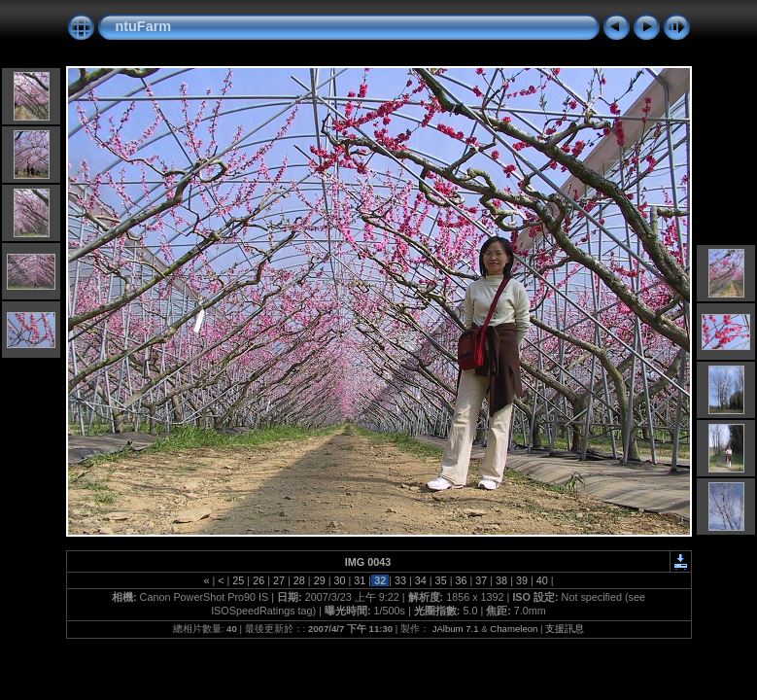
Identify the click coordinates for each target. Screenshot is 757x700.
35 (441, 580)
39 (522, 580)
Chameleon (514, 629)
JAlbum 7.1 (456, 629)
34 (421, 580)
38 (501, 580)
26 (258, 580)
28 (299, 580)
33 (400, 580)
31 (360, 580)
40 (542, 580)
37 (481, 580)
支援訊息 (565, 629)
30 (339, 580)
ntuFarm (144, 26)
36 (461, 580)
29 (320, 580)
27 (279, 580)
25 (238, 580)
